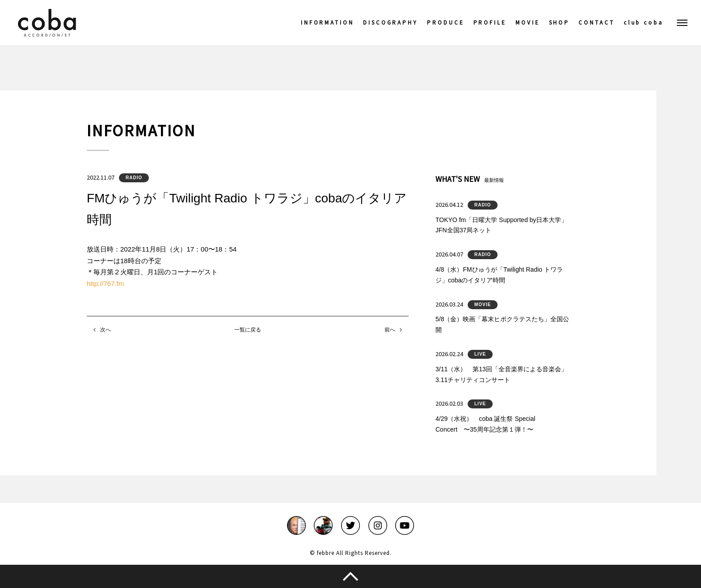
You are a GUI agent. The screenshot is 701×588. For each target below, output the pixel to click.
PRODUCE (446, 23)
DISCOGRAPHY (391, 23)
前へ (390, 330)
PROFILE (490, 23)
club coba (644, 23)
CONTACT (596, 23)
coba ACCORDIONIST (47, 23)
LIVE (480, 354)
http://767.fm (105, 283)
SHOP (560, 23)
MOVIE (528, 23)
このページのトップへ (350, 576)
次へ (106, 330)
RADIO (134, 178)
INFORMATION (327, 23)
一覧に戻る (248, 330)
